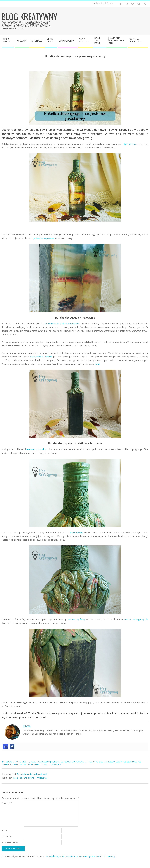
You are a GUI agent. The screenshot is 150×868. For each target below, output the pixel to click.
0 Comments (55, 764)
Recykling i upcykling (74, 762)
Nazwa (4, 831)
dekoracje (14, 764)
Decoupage (35, 762)
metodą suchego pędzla (136, 619)
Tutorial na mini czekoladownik (32, 774)
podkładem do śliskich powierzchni (62, 324)
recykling (36, 764)
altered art (101, 762)
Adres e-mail (7, 836)
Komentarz (7, 803)
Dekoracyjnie (47, 762)
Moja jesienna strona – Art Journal (30, 778)
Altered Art (24, 762)
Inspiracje (59, 762)
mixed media (25, 764)
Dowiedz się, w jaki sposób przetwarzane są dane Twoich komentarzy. (81, 856)
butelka (111, 762)
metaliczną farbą (77, 619)
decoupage (121, 762)
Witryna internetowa (10, 842)
